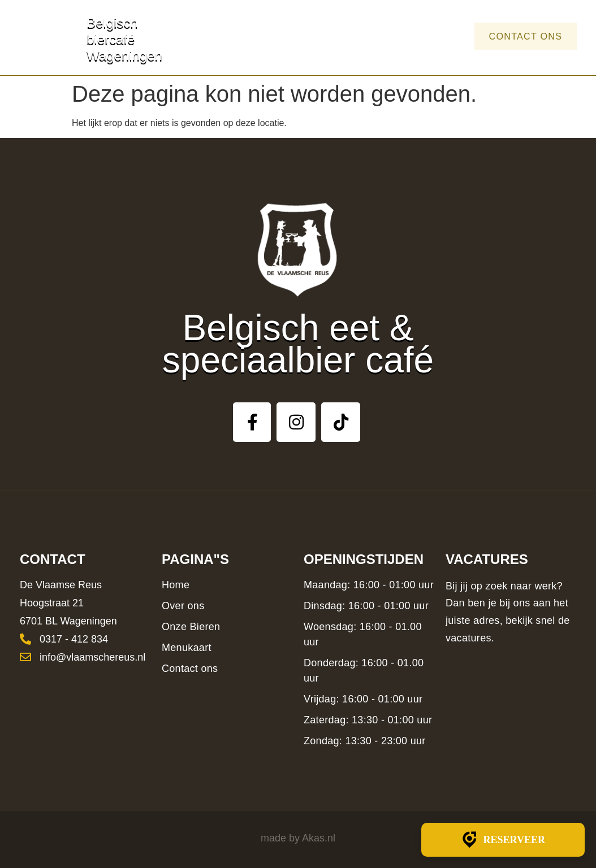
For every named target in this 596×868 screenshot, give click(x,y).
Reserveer (503, 840)
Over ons (295, 36)
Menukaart (418, 36)
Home (243, 36)
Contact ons (519, 36)
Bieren (351, 36)
